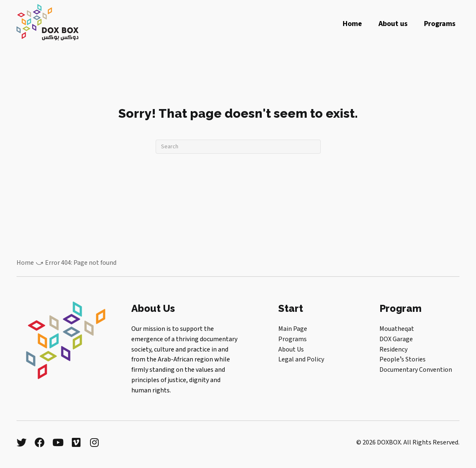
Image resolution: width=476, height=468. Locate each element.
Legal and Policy (301, 359)
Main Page (293, 329)
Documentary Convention (416, 370)
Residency (393, 349)
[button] (21, 442)
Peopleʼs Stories (403, 359)
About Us (291, 349)
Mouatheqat (397, 329)
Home (25, 263)
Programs (292, 339)
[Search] (238, 147)
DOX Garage (396, 339)
